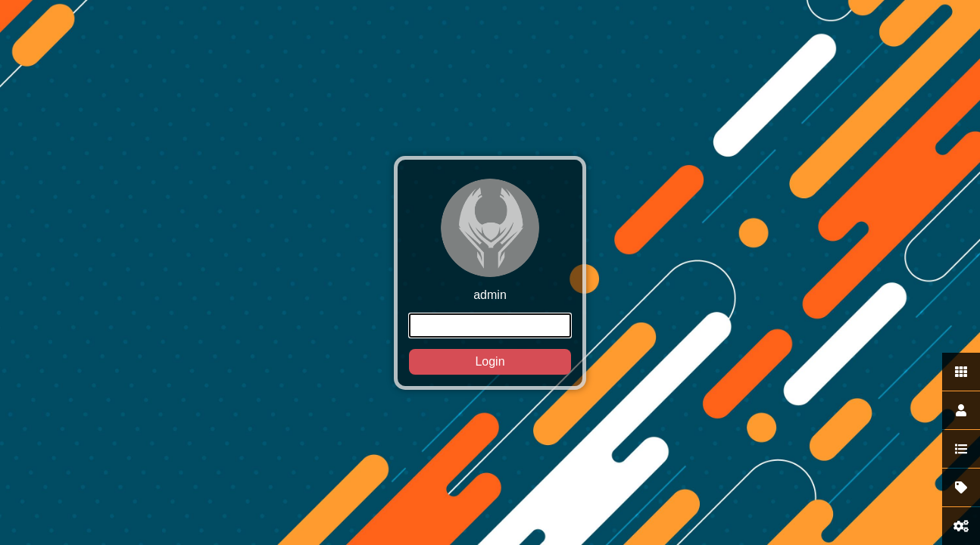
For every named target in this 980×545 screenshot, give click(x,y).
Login (490, 361)
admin (490, 277)
